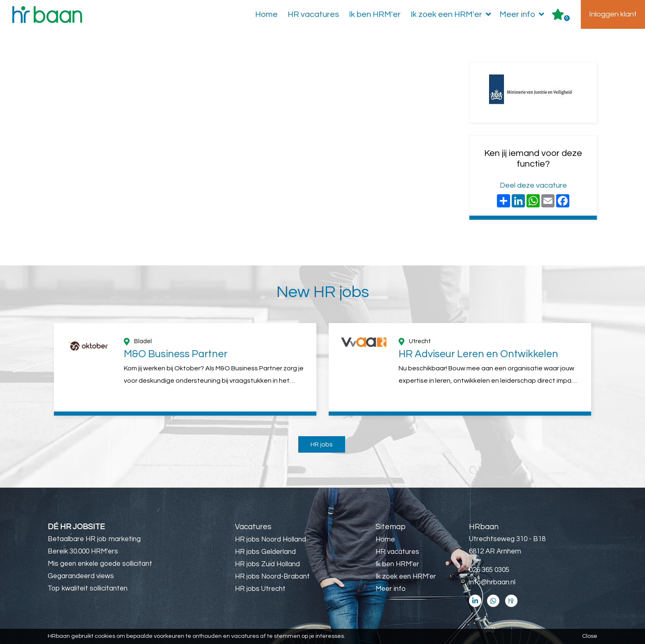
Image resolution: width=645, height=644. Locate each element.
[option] (185, 369)
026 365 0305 (489, 570)
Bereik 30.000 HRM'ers (83, 551)
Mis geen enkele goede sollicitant (100, 564)
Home (266, 14)
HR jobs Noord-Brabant (272, 577)
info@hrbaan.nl (492, 582)
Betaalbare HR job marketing (94, 539)
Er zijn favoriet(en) (567, 18)
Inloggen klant (613, 14)
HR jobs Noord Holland (270, 539)
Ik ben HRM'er (375, 14)
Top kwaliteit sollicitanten (88, 588)
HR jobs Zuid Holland (267, 564)
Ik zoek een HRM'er (452, 14)
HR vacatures (313, 14)
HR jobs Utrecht (260, 589)
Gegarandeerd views (81, 576)
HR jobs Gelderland (265, 552)
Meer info (523, 14)
